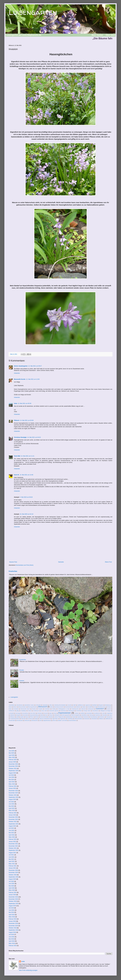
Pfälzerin (17, 420)
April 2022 (12, 835)
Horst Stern (33, 713)
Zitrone (54, 720)
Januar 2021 (12, 868)
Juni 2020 (12, 884)
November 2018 (13, 926)
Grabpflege (23, 711)
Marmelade (25, 715)
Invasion (22, 681)
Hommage (18, 713)
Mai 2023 (11, 806)
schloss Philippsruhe (59, 717)
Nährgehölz (57, 715)
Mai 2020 (11, 886)
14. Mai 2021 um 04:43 (34, 437)
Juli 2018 (11, 935)
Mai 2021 (11, 859)
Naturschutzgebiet (75, 715)
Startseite (61, 562)
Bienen (15, 707)
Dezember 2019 (13, 897)
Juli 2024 (11, 775)
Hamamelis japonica (54, 711)
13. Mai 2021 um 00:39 (24, 403)
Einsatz (109, 707)
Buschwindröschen (70, 707)
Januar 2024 (12, 788)
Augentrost (88, 705)
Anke (16, 403)
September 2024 (14, 771)
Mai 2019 (11, 912)
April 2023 (12, 808)
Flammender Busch (25, 709)
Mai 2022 (11, 833)
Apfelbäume (80, 705)
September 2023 (14, 797)
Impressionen (64, 713)
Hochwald (11, 713)
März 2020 (12, 890)
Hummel (46, 713)
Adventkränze (19, 705)
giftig (18, 711)
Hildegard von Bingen (106, 711)
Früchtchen (47, 709)
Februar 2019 (13, 919)
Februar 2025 (13, 760)
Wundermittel (12, 720)
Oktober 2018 (13, 928)
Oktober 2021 (13, 848)
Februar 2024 (13, 786)
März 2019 (12, 917)
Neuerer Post (13, 562)
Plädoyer (12, 717)
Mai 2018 (11, 939)
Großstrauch (36, 711)
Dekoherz (78, 707)
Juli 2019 (11, 908)
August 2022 (12, 826)
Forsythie (40, 709)
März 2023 (12, 811)
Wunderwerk (20, 720)
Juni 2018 (12, 937)
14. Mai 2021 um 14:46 (26, 475)
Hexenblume (95, 711)
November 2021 (13, 846)
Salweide (50, 717)
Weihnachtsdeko (78, 719)
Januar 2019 (12, 921)
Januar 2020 (12, 895)
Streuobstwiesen (94, 717)
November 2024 (13, 766)
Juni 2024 (12, 777)
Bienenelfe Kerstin (20, 379)
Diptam (84, 707)
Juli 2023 (11, 802)
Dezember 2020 (13, 870)
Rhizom (32, 717)
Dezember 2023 (13, 791)
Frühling (54, 709)
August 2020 (12, 879)
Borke (51, 707)
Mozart (51, 715)
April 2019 (12, 915)
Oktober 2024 (13, 768)
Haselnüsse (63, 711)
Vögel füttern (55, 719)
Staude (74, 717)
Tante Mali (17, 456)
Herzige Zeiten (87, 711)
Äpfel (74, 705)
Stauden (79, 717)
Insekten (77, 713)
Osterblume (98, 715)
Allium (51, 705)
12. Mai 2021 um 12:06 (33, 379)
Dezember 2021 (13, 844)
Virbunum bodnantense (45, 719)
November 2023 (13, 793)
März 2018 (12, 943)
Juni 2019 (12, 910)
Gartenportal (91, 709)
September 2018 (14, 930)
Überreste (23, 719)
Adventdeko (12, 705)
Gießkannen (12, 711)
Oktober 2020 (13, 875)
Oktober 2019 (13, 901)
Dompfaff (90, 707)
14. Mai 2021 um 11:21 (28, 456)
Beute (10, 707)
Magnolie (19, 715)
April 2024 (12, 782)
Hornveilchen (25, 713)
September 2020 (14, 877)
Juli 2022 (11, 828)
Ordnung (91, 715)
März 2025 (12, 757)
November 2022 (13, 819)
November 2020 (13, 873)
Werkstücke (87, 719)
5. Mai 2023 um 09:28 (26, 497)
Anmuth (69, 705)
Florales (22, 670)
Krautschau (13, 571)
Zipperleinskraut (47, 720)
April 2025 (12, 755)
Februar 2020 (13, 892)
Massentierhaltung (34, 715)
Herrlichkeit (79, 711)
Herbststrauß (71, 711)
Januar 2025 (12, 762)
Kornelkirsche (97, 713)
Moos (46, 715)
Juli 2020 (11, 881)
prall (17, 717)
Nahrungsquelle (66, 715)
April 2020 (12, 888)
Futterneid (83, 709)
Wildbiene (101, 719)
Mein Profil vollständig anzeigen (28, 970)
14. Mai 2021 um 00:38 (27, 420)
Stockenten (86, 717)
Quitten (22, 717)
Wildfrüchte (108, 719)
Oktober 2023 (13, 795)
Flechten (34, 709)
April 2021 (12, 861)
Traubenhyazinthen (15, 719)
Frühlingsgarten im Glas (64, 709)
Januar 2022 (12, 842)
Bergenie (101, 705)
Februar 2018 (13, 946)
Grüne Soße (44, 711)
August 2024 (12, 773)
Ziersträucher (35, 720)
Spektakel (68, 717)
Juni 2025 (12, 751)
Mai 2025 (11, 753)
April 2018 (12, 941)
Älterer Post (108, 562)
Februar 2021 (13, 866)
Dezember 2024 (13, 764)
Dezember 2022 (13, 817)
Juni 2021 (12, 857)
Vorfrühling (70, 719)
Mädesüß (13, 715)
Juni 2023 (12, 804)
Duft (95, 707)
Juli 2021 (11, 855)
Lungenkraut (109, 713)
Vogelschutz (63, 719)
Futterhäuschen (75, 709)
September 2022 (14, 824)
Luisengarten (33, 12)
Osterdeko (105, 715)
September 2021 (14, 850)
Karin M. (17, 475)
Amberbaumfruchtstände (60, 705)
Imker (55, 713)
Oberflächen (84, 715)
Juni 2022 (12, 830)
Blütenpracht (43, 707)
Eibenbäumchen (102, 707)
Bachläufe (95, 705)
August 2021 (12, 853)
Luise (103, 713)
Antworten (17, 373)
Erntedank (16, 709)
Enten (10, 709)
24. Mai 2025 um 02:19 (27, 514)
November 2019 (13, 899)
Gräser (30, 711)
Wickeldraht (94, 719)
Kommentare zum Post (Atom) (25, 565)
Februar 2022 (13, 839)
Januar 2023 (12, 815)
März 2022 (12, 837)
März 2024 (12, 784)
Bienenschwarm (22, 707)
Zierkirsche (27, 720)
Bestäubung (108, 705)
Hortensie (40, 713)
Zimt (40, 720)
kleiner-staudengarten (21, 366)
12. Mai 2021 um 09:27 (35, 366)
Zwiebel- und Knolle (62, 720)
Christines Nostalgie (20, 437)
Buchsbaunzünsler (59, 707)
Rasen (27, 717)
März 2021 (12, 864)
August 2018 (12, 932)
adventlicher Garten (29, 705)
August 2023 (12, 799)
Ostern (111, 715)
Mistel (42, 715)
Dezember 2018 (13, 923)
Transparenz (109, 717)
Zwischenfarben (72, 720)
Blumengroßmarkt (32, 707)
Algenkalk (45, 705)
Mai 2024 (11, 780)
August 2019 (12, 906)
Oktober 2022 (13, 822)
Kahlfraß (83, 713)
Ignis (51, 713)
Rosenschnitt (43, 717)
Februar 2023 (13, 813)
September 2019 (14, 904)
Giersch (109, 709)
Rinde (37, 717)
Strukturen (102, 717)
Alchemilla (38, 705)
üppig (36, 719)
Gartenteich (100, 709)
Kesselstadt (89, 713)
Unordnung (30, 719)
